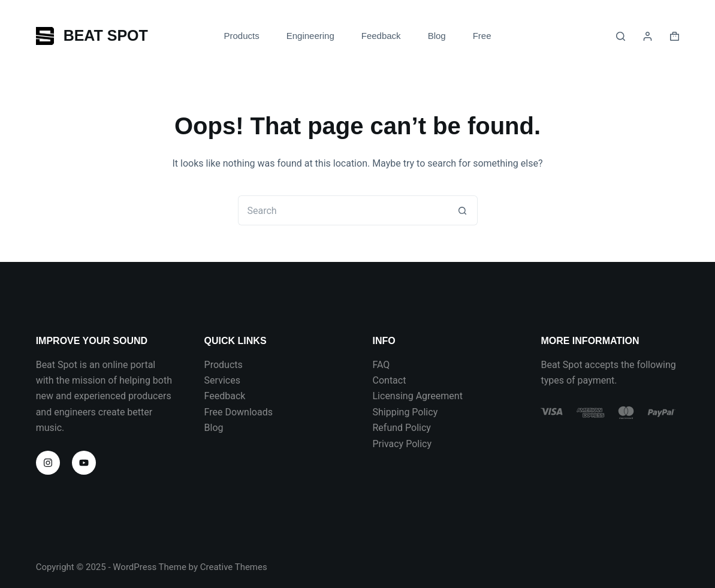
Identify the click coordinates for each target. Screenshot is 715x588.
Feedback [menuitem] (381, 36)
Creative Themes (234, 567)
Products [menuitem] (241, 36)
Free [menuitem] (482, 36)
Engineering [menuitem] (310, 36)
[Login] (648, 36)
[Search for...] (343, 210)
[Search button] (463, 210)
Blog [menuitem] (437, 36)
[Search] (621, 36)
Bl (209, 428)
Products (224, 365)
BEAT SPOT (106, 35)
